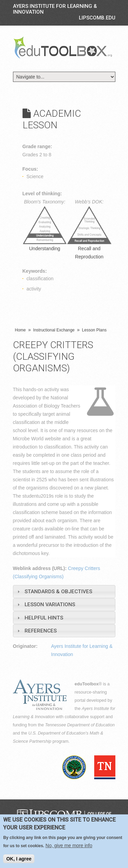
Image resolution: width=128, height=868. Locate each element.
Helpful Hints (44, 618)
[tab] (64, 591)
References (41, 631)
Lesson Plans (94, 330)
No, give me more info (69, 845)
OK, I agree (19, 859)
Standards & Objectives (58, 592)
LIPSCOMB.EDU (97, 18)
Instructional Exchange (54, 330)
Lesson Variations (50, 604)
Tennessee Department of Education (80, 725)
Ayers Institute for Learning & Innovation (55, 9)
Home (20, 330)
